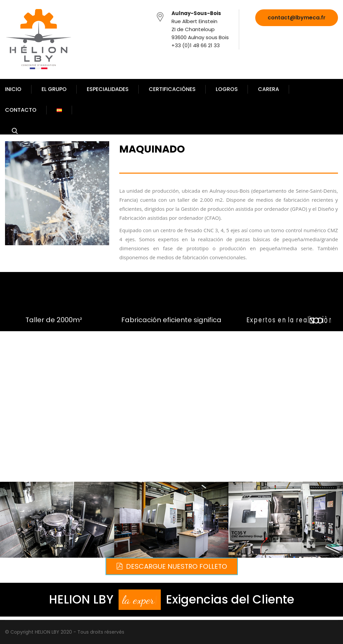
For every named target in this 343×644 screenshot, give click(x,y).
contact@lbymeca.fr (297, 18)
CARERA (268, 89)
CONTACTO (21, 110)
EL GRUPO (54, 89)
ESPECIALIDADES (108, 89)
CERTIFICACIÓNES (172, 89)
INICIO (13, 89)
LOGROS (227, 89)
